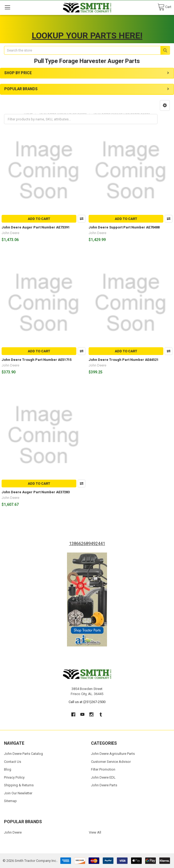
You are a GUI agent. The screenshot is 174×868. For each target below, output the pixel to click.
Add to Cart (39, 219)
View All (95, 832)
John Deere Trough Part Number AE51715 (37, 360)
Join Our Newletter (18, 793)
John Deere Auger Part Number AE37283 (36, 492)
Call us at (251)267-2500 (87, 702)
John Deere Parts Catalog (23, 754)
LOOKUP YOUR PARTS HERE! (87, 35)
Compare (82, 219)
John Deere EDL (103, 777)
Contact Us (13, 762)
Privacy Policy (14, 777)
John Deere (13, 832)
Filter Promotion (103, 769)
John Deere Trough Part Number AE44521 (124, 360)
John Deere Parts (104, 785)
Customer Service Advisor (111, 762)
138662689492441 (87, 544)
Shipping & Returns (19, 785)
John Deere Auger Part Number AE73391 (36, 227)
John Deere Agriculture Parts (113, 754)
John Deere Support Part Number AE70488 (124, 227)
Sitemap (10, 801)
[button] (165, 105)
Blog (8, 769)
